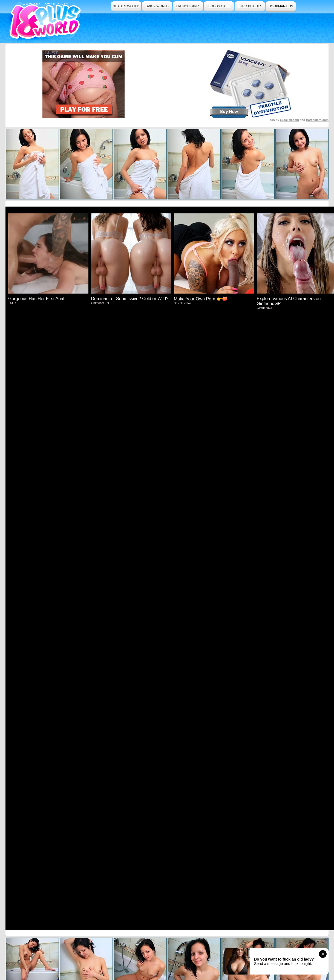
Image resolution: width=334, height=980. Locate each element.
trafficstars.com (317, 120)
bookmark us (281, 6)
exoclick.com (290, 120)
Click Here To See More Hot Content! (167, 409)
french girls (188, 6)
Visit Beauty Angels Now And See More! (167, 542)
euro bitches (250, 6)
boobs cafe (219, 6)
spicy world (157, 6)
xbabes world (126, 6)
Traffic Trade (130, 961)
